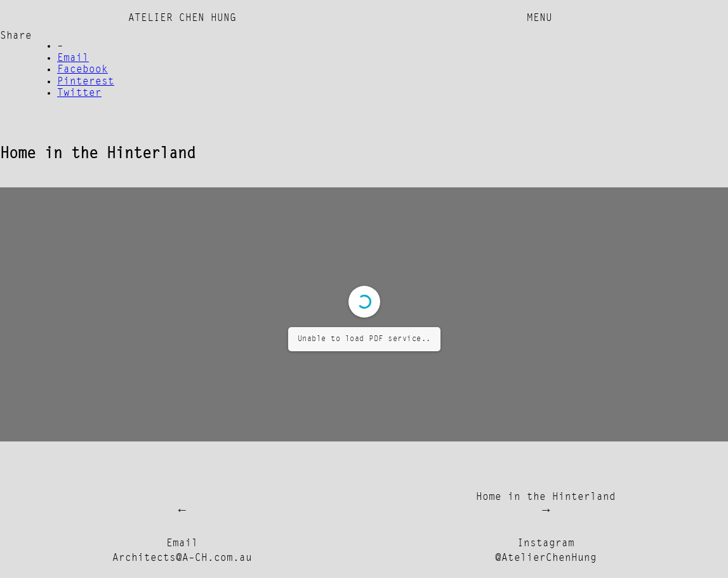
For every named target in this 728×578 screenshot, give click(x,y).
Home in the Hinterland (546, 497)
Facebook (83, 70)
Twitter (79, 93)
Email (73, 58)
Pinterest (86, 82)
